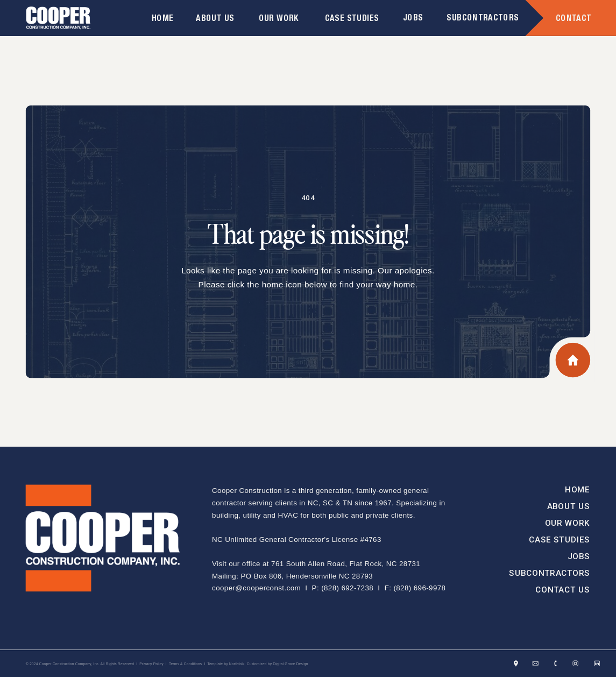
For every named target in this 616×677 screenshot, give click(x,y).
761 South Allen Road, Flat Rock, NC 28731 (346, 564)
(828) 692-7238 (347, 588)
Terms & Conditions (186, 664)
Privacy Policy (151, 664)
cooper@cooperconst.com (256, 588)
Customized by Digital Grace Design (277, 664)
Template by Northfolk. (227, 664)
